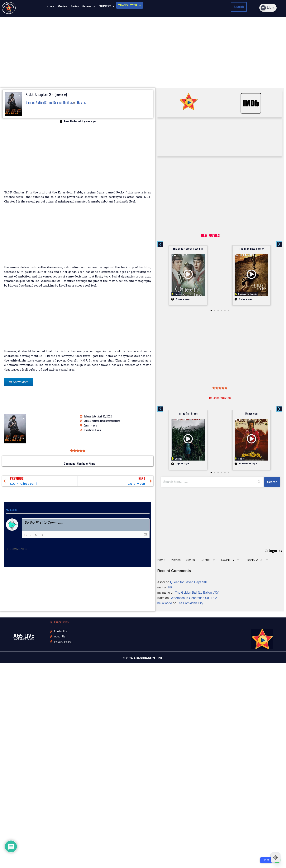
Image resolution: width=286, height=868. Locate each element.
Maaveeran (251, 413)
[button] (89, 6)
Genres (89, 6)
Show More (21, 382)
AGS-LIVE (24, 636)
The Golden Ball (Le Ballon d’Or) (197, 593)
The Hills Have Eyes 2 (251, 249)
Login (12, 510)
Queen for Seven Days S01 (188, 249)
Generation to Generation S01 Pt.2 (193, 598)
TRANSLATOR (130, 5)
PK (170, 587)
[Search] (272, 482)
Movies (62, 6)
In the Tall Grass (188, 413)
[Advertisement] (78, 237)
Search (239, 7)
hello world (165, 603)
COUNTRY (107, 6)
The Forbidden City (190, 603)
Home (50, 6)
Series (75, 6)
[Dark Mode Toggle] (268, 8)
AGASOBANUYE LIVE (24, 639)
